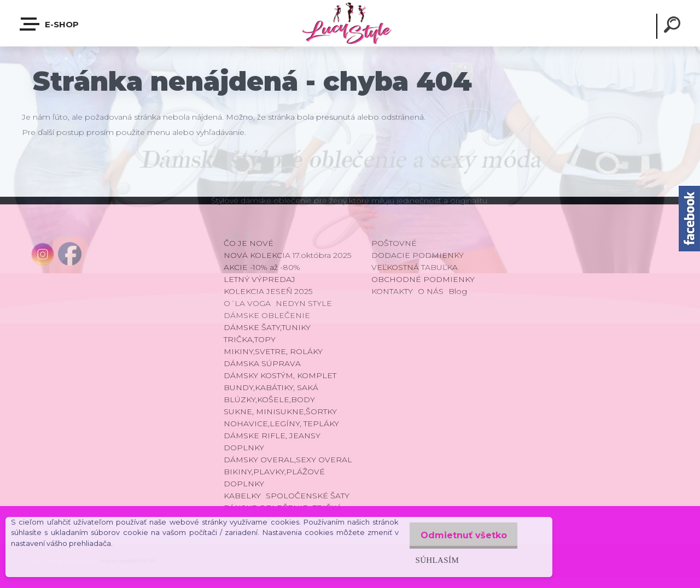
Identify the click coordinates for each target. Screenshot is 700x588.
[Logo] (350, 23)
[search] (674, 26)
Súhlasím (431, 560)
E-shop (50, 24)
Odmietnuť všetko (460, 535)
